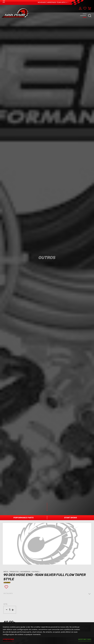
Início (7, 572)
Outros (36, 572)
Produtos (15, 572)
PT (4, 2)
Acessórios (26, 572)
